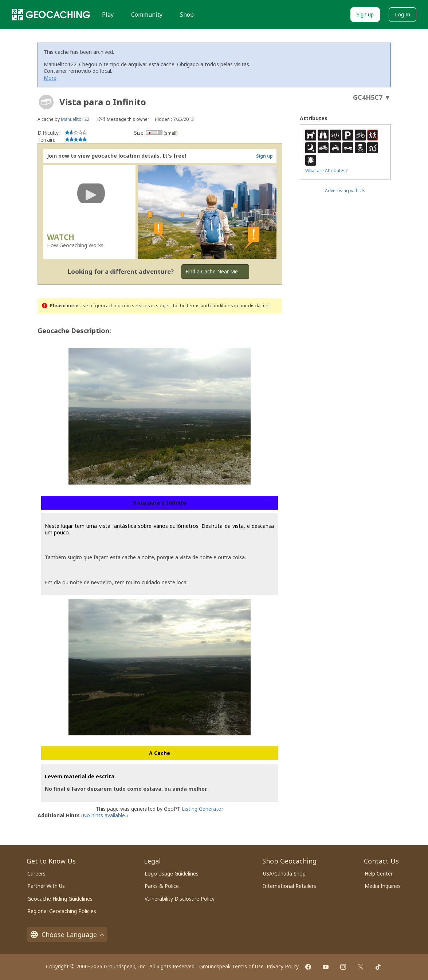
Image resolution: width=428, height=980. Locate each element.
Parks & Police (162, 886)
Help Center (379, 874)
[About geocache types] (46, 102)
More (50, 78)
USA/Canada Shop (284, 874)
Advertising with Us (345, 191)
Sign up (365, 14)
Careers (36, 874)
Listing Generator (203, 809)
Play (108, 15)
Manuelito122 (75, 119)
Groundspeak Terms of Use (231, 966)
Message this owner (128, 119)
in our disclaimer (252, 306)
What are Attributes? (326, 171)
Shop (187, 15)
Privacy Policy (283, 966)
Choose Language (67, 934)
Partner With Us (46, 886)
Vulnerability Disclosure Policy (180, 899)
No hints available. (104, 815)
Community (147, 15)
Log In (403, 14)
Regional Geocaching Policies (62, 911)
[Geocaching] (51, 15)
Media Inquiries (383, 886)
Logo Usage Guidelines (172, 874)
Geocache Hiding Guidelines (60, 899)
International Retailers (290, 886)
